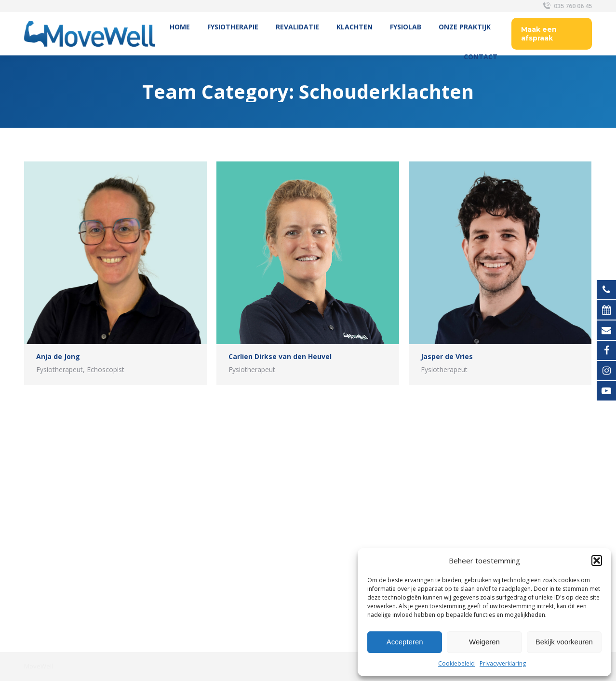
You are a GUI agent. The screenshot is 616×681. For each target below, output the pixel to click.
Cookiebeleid (456, 663)
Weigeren (484, 642)
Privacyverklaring (503, 663)
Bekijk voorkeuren (564, 642)
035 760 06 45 (567, 6)
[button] (597, 561)
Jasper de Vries (447, 356)
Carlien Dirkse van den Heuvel (280, 356)
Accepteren (405, 642)
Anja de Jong (58, 356)
